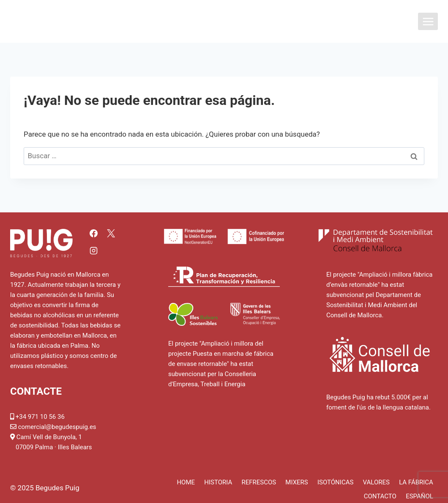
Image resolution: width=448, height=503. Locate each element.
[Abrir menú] (428, 21)
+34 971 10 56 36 (40, 417)
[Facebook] (93, 233)
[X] (111, 233)
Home (186, 482)
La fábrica (416, 482)
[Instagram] (93, 251)
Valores (376, 482)
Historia (218, 482)
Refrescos (259, 482)
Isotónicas (335, 482)
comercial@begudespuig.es (57, 427)
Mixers (296, 482)
